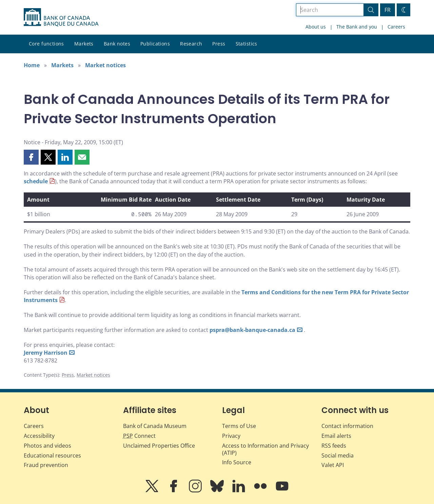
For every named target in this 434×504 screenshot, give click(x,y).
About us (316, 27)
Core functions (46, 44)
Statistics (246, 44)
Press (219, 44)
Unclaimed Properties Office (159, 446)
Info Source (237, 462)
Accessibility (39, 436)
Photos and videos (47, 446)
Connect (139, 436)
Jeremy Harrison (46, 353)
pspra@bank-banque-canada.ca (252, 330)
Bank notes (117, 44)
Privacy (231, 436)
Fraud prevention (46, 465)
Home (32, 65)
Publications (155, 44)
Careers (396, 27)
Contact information (347, 426)
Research (191, 44)
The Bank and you (357, 27)
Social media (338, 455)
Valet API (333, 465)
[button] (31, 157)
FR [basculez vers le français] (388, 10)
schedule (36, 181)
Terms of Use (239, 426)
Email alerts (336, 436)
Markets (84, 44)
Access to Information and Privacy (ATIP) (265, 449)
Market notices (105, 65)
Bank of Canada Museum (155, 426)
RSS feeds (334, 446)
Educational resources (52, 455)
